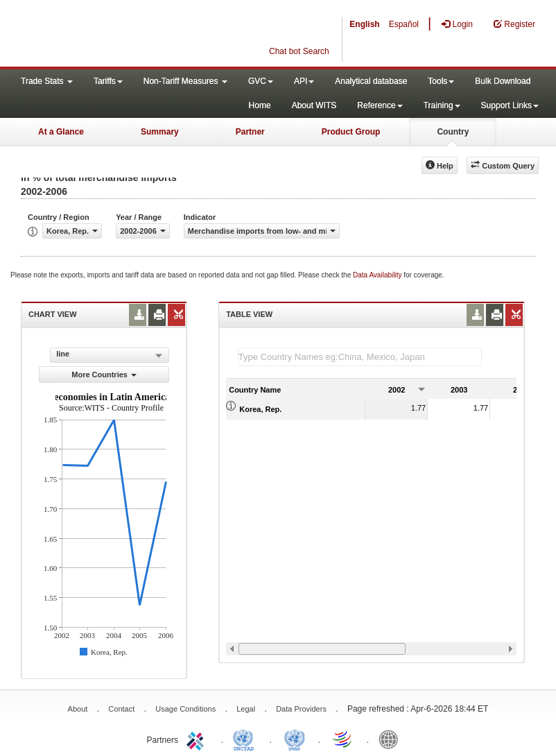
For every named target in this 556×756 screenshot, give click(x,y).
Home (260, 105)
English (364, 24)
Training (442, 105)
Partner (250, 132)
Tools (441, 81)
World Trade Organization (343, 739)
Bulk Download (503, 81)
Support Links (510, 105)
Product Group (351, 132)
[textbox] (360, 357)
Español (404, 24)
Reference (380, 105)
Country (453, 132)
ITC (198, 739)
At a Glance (61, 132)
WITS (139, 35)
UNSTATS (295, 739)
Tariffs (108, 81)
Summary (160, 132)
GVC (261, 81)
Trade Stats (47, 81)
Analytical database (371, 81)
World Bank (392, 739)
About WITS (314, 105)
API (304, 81)
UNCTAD (246, 739)
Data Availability (378, 275)
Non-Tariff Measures (185, 81)
